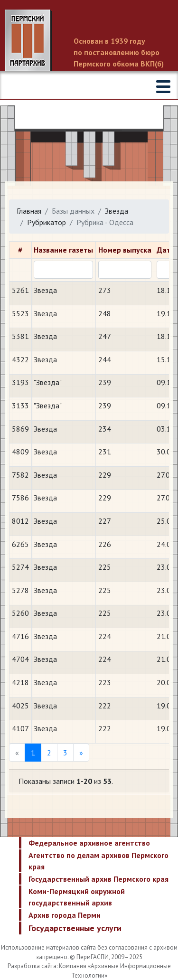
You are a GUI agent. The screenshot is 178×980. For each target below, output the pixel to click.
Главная (29, 211)
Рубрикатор (47, 222)
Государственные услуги (75, 928)
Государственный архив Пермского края (98, 879)
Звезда (117, 211)
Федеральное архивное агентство (89, 843)
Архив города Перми (65, 915)
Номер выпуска (125, 250)
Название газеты (63, 250)
